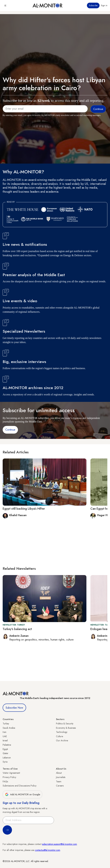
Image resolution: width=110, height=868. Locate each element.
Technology (62, 732)
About (59, 773)
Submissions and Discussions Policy (20, 786)
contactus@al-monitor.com (48, 850)
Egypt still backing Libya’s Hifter (24, 509)
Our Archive (62, 740)
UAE (5, 736)
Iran (4, 732)
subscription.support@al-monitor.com (59, 844)
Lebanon (7, 758)
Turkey (6, 724)
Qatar (5, 753)
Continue (10, 430)
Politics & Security (65, 724)
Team (59, 781)
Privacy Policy (9, 777)
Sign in (104, 5)
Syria (5, 762)
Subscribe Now (14, 708)
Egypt (5, 749)
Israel (5, 740)
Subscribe (93, 5)
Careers (60, 786)
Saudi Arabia (9, 728)
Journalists (61, 777)
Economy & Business (66, 728)
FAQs (5, 781)
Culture (59, 736)
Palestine (7, 745)
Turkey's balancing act (17, 629)
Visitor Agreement (11, 773)
